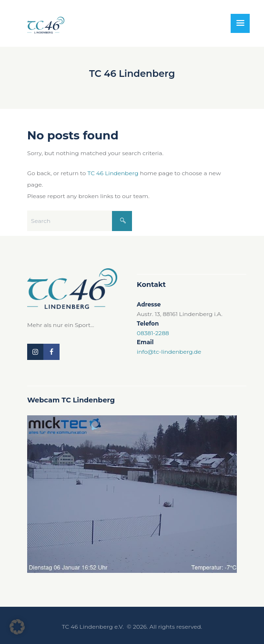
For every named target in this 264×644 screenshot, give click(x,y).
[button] (17, 627)
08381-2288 (153, 333)
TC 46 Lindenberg (113, 173)
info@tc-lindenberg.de (169, 352)
